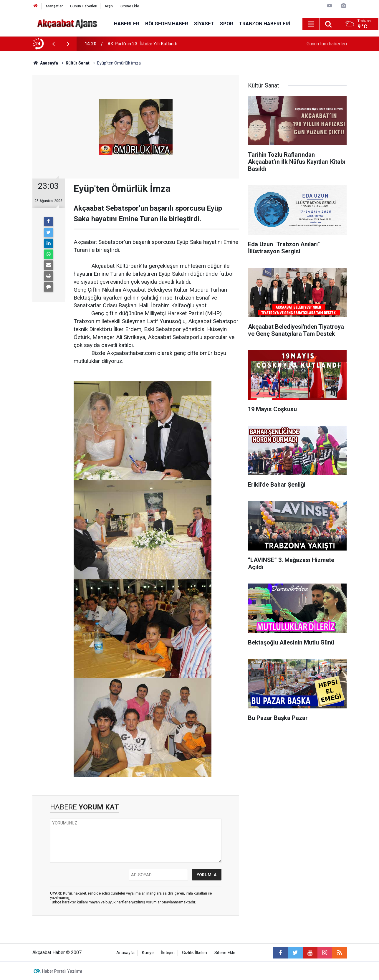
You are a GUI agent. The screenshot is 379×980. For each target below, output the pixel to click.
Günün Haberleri (84, 6)
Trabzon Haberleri (265, 24)
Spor (227, 24)
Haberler (127, 24)
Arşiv (109, 6)
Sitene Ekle (130, 6)
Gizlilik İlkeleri (195, 953)
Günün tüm (327, 44)
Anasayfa (125, 953)
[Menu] (311, 24)
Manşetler (54, 6)
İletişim (168, 953)
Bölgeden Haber (167, 24)
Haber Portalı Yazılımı (62, 971)
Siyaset (204, 24)
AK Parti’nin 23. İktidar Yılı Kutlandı (142, 44)
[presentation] (54, 44)
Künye (148, 953)
